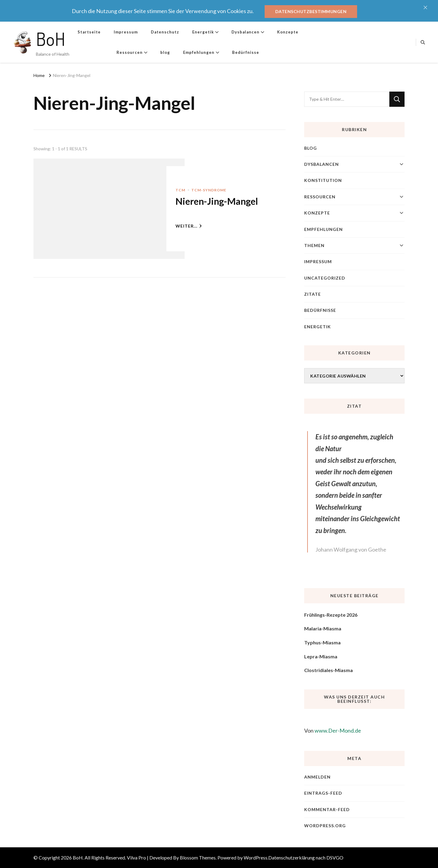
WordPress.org (325, 826)
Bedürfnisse (246, 52)
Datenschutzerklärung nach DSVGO (306, 858)
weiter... (189, 226)
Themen (314, 245)
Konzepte (288, 32)
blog (165, 52)
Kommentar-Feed (327, 809)
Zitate (313, 294)
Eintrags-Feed (323, 793)
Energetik (203, 32)
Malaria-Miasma (323, 628)
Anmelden (317, 777)
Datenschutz (165, 32)
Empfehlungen (199, 52)
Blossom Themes (198, 858)
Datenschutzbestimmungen (311, 11)
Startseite (89, 32)
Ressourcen (130, 52)
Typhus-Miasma (322, 642)
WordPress (255, 858)
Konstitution (323, 180)
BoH (51, 39)
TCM (180, 190)
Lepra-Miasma (321, 656)
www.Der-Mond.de (338, 730)
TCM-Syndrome (209, 190)
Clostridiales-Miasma (328, 670)
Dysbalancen (245, 32)
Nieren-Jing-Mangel (217, 201)
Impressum (126, 32)
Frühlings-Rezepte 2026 (331, 615)
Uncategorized (325, 278)
